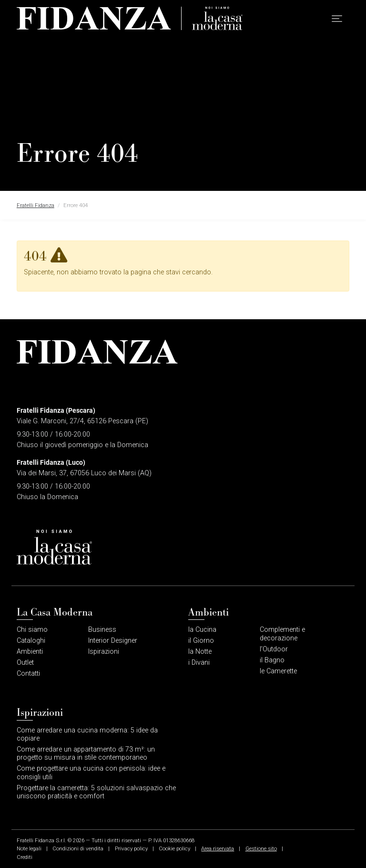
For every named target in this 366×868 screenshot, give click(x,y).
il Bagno (272, 660)
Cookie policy (174, 848)
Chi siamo (32, 630)
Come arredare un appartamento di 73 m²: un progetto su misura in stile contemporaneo (86, 753)
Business (102, 630)
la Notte (200, 652)
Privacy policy (131, 848)
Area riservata (218, 848)
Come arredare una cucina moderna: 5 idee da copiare (87, 734)
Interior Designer (113, 641)
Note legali (29, 848)
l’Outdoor (274, 649)
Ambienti (30, 652)
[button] (337, 19)
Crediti (25, 857)
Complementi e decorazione (282, 634)
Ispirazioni (104, 652)
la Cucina (202, 630)
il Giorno (201, 641)
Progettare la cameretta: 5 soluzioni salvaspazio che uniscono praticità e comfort (96, 792)
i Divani (199, 663)
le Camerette (278, 671)
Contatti (28, 674)
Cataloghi (31, 641)
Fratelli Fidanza (36, 205)
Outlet (25, 663)
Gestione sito (261, 848)
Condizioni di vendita (78, 848)
